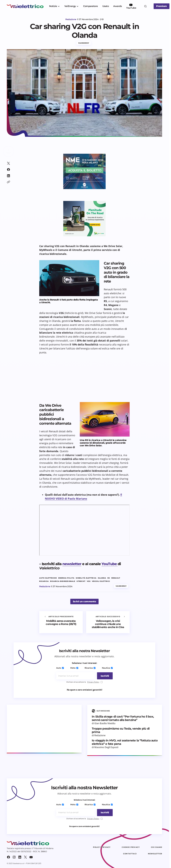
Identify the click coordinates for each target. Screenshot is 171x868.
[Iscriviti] (104, 676)
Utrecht (81, 582)
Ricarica (90, 668)
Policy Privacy (102, 847)
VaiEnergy (84, 43)
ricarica (44, 582)
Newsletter (155, 854)
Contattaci (130, 854)
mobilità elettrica (86, 578)
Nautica (107, 668)
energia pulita (66, 578)
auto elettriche (48, 578)
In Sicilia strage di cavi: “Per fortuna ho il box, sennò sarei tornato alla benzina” (123, 719)
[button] (145, 6)
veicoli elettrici (101, 582)
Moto (74, 668)
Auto (61, 668)
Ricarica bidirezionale (63, 582)
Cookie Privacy (131, 847)
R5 (109, 578)
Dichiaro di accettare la (84, 682)
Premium (162, 6)
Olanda (102, 578)
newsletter (72, 564)
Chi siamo (157, 847)
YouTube (110, 564)
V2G (89, 582)
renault (116, 578)
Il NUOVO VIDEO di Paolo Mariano (83, 497)
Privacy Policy (93, 682)
